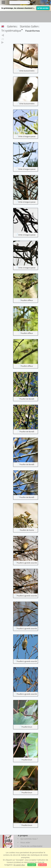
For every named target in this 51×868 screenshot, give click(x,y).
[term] (18, 2)
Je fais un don (43, 8)
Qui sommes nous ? (29, 839)
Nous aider (25, 842)
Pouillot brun (27, 727)
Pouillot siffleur (27, 300)
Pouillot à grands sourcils (27, 563)
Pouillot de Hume (27, 530)
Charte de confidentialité (31, 846)
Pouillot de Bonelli (27, 399)
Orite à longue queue (27, 136)
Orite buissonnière (27, 71)
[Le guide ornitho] (8, 841)
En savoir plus (19, 865)
